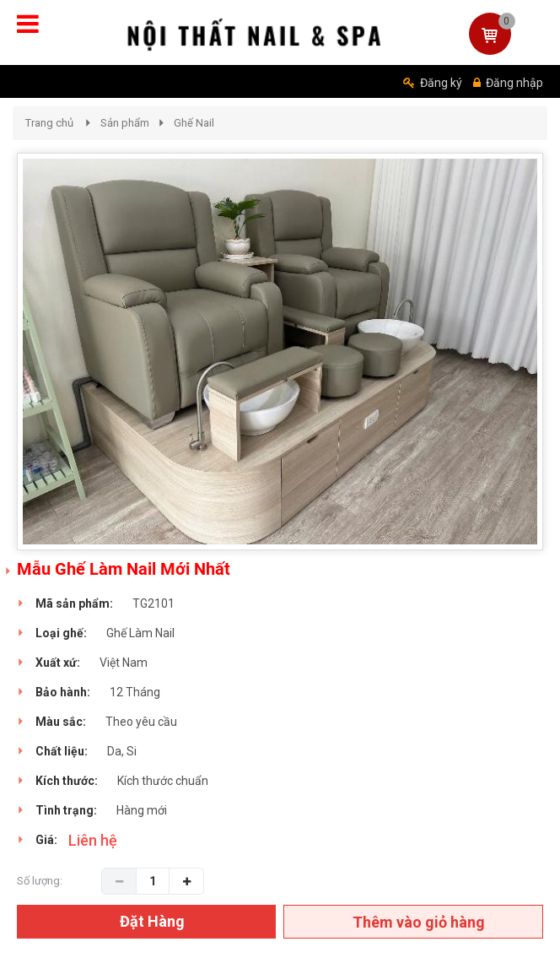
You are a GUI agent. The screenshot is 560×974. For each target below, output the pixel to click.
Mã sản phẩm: (74, 603)
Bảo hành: (63, 692)
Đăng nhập (508, 83)
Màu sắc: (61, 722)
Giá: (46, 840)
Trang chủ (49, 123)
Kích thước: (67, 781)
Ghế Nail (194, 123)
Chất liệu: (62, 751)
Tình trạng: (66, 810)
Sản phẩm (125, 123)
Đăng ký (433, 83)
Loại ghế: (61, 633)
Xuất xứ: (58, 663)
